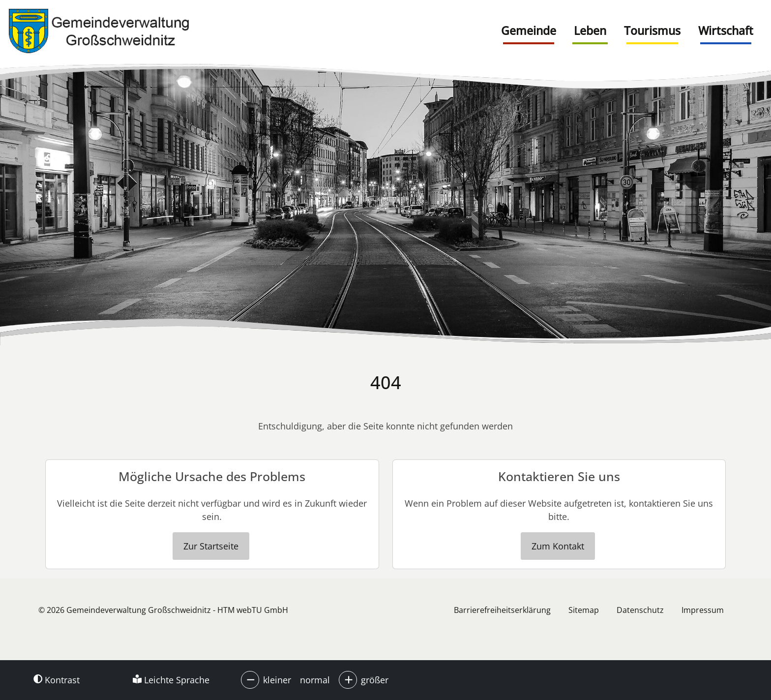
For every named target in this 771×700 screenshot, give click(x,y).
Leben (590, 30)
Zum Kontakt (558, 546)
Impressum (703, 610)
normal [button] (315, 680)
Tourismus (652, 30)
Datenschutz (640, 610)
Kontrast (57, 680)
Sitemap (584, 610)
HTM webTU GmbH (253, 610)
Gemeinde (529, 30)
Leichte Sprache (171, 680)
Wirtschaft (726, 30)
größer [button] (375, 680)
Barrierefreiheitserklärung (502, 610)
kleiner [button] (277, 680)
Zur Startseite (211, 546)
